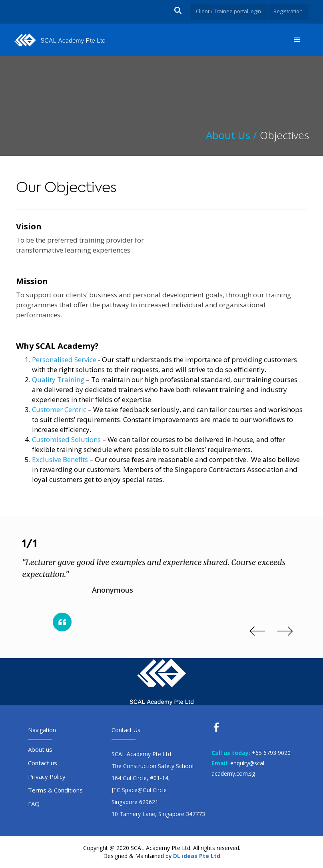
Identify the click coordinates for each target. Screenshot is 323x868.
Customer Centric (59, 409)
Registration (287, 11)
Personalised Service (64, 359)
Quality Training (58, 379)
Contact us (43, 763)
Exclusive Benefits (60, 459)
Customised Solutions (66, 439)
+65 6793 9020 (271, 753)
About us (40, 749)
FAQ (34, 804)
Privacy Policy (47, 776)
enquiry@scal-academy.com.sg (239, 768)
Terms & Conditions (55, 790)
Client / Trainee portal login (224, 11)
